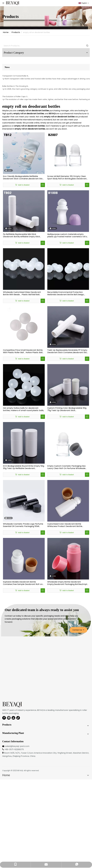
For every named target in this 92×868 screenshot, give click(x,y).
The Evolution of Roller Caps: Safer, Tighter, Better (16, 185)
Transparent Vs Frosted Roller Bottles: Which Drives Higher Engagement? (16, 105)
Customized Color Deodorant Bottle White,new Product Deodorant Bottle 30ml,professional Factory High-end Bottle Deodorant (67, 614)
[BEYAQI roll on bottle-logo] (12, 793)
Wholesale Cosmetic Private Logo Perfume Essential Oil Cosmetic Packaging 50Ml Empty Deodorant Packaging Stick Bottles (23, 614)
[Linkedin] (9, 806)
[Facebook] (4, 806)
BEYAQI (20, 859)
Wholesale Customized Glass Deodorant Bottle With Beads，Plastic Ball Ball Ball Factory (22, 382)
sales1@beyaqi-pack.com (17, 835)
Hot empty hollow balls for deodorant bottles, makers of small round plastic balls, (23, 498)
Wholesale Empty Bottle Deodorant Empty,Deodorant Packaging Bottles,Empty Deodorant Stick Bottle (68, 672)
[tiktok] (18, 806)
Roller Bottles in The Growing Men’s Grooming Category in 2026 (16, 145)
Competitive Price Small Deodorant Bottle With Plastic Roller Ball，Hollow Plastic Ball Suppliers (23, 440)
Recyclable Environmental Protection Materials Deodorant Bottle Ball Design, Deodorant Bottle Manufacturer (66, 382)
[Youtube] (13, 806)
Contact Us (78, 718)
